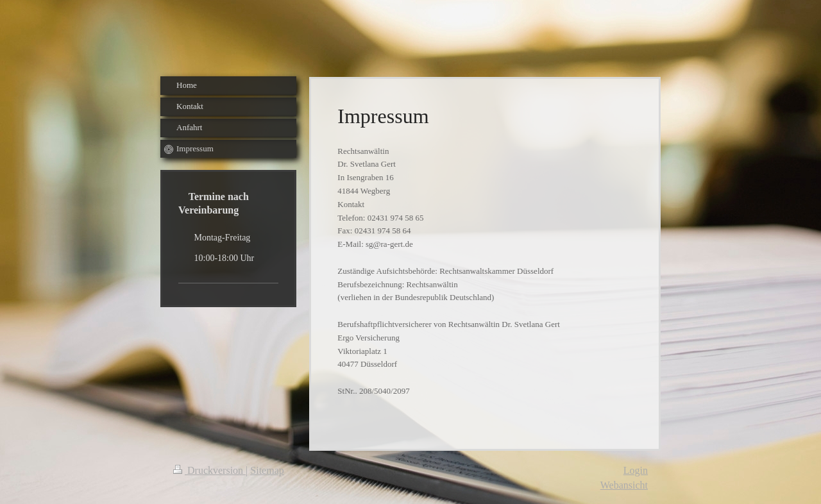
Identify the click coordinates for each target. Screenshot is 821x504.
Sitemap (267, 470)
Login (636, 470)
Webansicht (624, 485)
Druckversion (209, 470)
